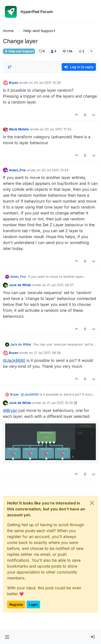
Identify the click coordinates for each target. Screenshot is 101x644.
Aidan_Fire (17, 170)
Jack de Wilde (20, 285)
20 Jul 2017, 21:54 (55, 170)
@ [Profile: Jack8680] (14, 360)
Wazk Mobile (19, 129)
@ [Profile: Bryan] (10, 410)
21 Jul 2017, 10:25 (60, 403)
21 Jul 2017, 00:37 (60, 285)
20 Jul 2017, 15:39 (47, 83)
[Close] (92, 503)
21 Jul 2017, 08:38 (47, 353)
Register (16, 604)
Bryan (14, 83)
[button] (7, 637)
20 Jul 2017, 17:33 (58, 129)
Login (33, 604)
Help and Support (19, 51)
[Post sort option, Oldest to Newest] (10, 67)
